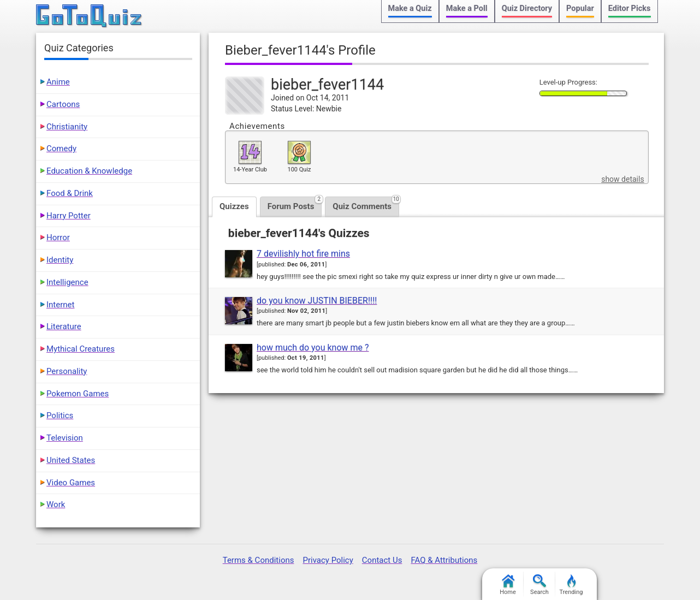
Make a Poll (467, 8)
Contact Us (382, 560)
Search (539, 585)
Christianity (67, 127)
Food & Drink (70, 193)
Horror (58, 237)
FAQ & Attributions (444, 560)
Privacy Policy (328, 560)
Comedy (61, 148)
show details (622, 179)
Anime (58, 82)
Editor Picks (630, 8)
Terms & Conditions (259, 560)
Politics (60, 415)
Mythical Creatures (81, 349)
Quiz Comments (366, 204)
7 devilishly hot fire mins (303, 254)
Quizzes (234, 206)
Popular (580, 8)
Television (65, 438)
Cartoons (63, 104)
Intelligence (67, 282)
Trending (571, 585)
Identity (60, 260)
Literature (64, 326)
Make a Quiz (410, 8)
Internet (60, 305)
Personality (67, 371)
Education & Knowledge (89, 171)
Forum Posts (295, 204)
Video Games (71, 483)
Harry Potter (69, 216)
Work (56, 504)
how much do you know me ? (313, 347)
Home (508, 585)
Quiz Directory (527, 8)
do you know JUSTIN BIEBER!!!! (317, 301)
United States (71, 460)
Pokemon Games (78, 394)
